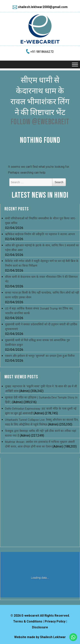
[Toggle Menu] (75, 64)
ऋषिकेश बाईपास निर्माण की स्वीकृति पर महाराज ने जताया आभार (40, 234)
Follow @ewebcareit (40, 122)
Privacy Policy (55, 621)
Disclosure (40, 627)
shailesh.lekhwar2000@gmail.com (43, 7)
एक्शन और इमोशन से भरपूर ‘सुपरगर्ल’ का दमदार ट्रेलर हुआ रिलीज (40, 356)
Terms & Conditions (28, 621)
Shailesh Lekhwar (53, 637)
